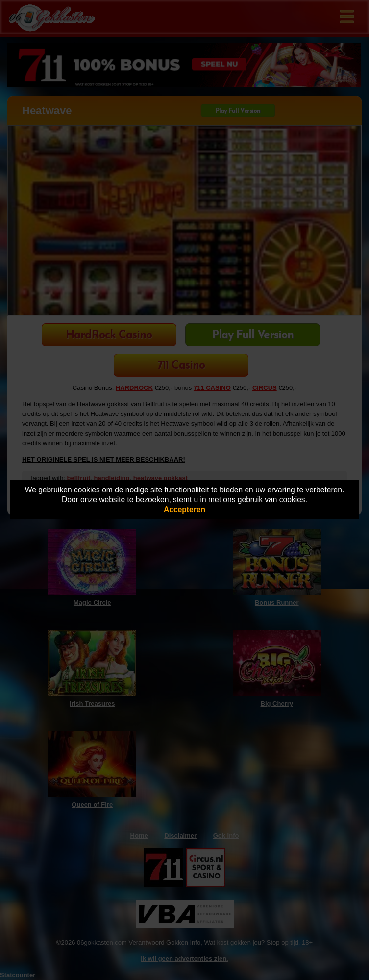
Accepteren (184, 509)
